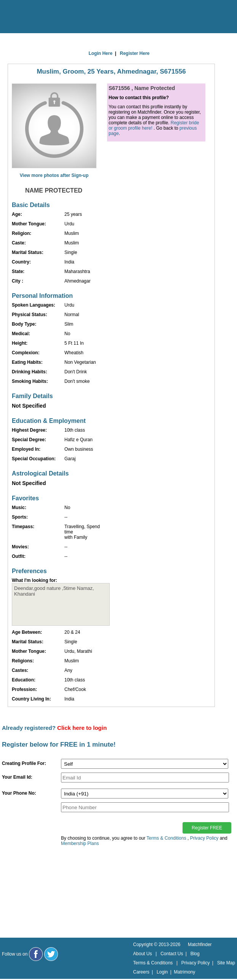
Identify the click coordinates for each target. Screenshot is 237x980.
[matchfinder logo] (38, 17)
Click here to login (82, 728)
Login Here (100, 53)
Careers (141, 972)
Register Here (135, 53)
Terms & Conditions (167, 838)
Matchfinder (200, 945)
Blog (195, 954)
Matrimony (184, 972)
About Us (142, 954)
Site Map (226, 963)
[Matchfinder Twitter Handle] (51, 954)
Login (162, 972)
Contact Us (172, 954)
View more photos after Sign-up (54, 175)
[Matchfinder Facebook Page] (36, 954)
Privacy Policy (204, 838)
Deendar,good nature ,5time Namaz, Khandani (61, 604)
